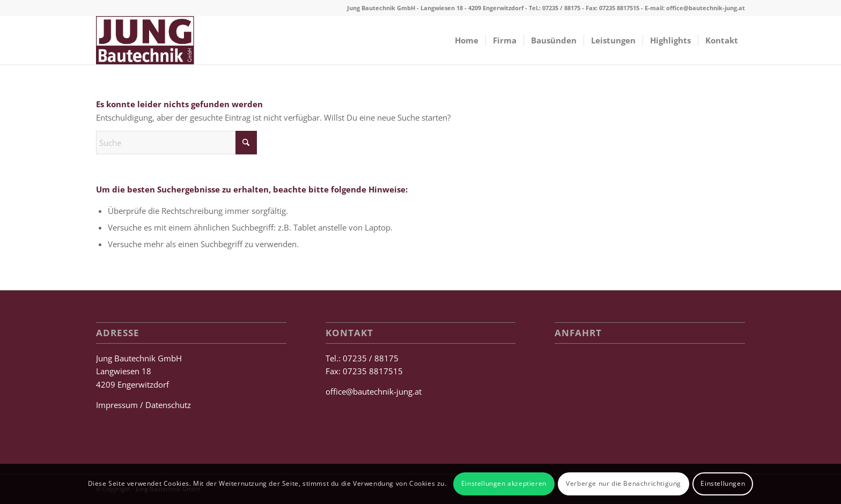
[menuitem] (467, 40)
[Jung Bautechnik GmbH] (145, 40)
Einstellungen (723, 483)
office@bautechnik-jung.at (706, 8)
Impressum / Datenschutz (143, 405)
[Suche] (176, 143)
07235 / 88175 (561, 8)
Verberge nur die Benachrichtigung (624, 483)
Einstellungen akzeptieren (504, 483)
